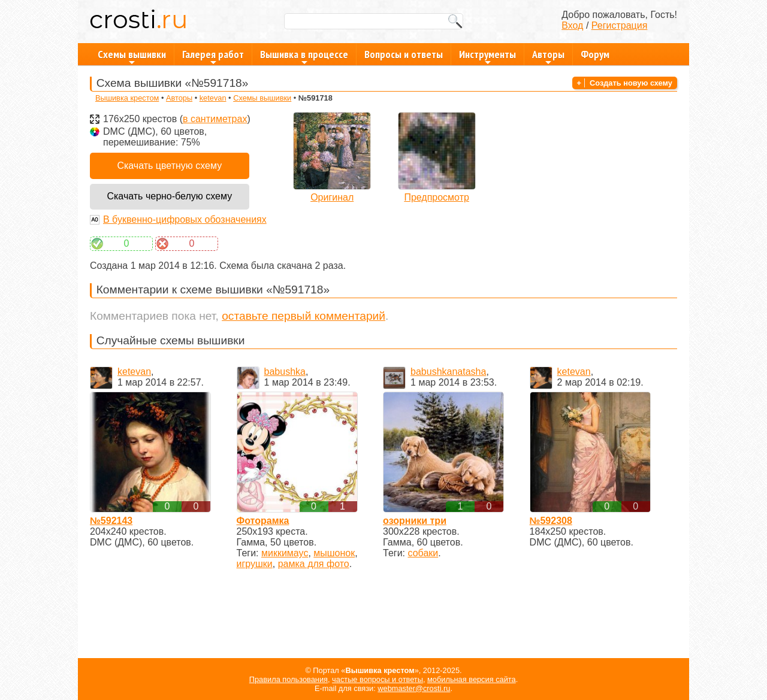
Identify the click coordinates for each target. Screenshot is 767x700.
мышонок (334, 553)
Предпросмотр (437, 197)
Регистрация (620, 25)
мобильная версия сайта (472, 679)
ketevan (213, 98)
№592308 (551, 521)
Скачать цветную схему (169, 166)
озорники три (415, 521)
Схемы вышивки (132, 56)
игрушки (255, 564)
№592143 (111, 521)
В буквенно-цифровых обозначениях (185, 219)
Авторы (548, 56)
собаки (423, 553)
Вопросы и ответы (404, 54)
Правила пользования (289, 679)
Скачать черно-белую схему (169, 196)
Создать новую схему (631, 83)
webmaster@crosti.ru (414, 688)
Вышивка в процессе (304, 56)
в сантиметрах (215, 119)
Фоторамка (263, 521)
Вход (572, 25)
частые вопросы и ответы (378, 679)
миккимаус (285, 553)
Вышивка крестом (127, 98)
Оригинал (332, 197)
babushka (285, 372)
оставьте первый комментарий (304, 316)
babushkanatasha (448, 372)
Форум (595, 54)
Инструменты (487, 56)
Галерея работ (213, 56)
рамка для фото (314, 564)
